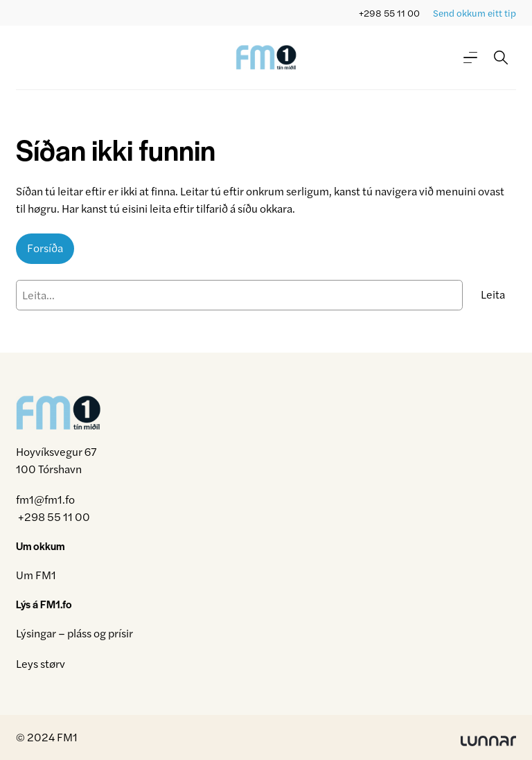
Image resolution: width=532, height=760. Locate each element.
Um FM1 (36, 575)
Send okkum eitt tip (475, 13)
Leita (493, 294)
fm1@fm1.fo (45, 499)
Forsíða (45, 248)
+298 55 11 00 (389, 13)
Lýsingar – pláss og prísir (74, 633)
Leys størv (41, 663)
